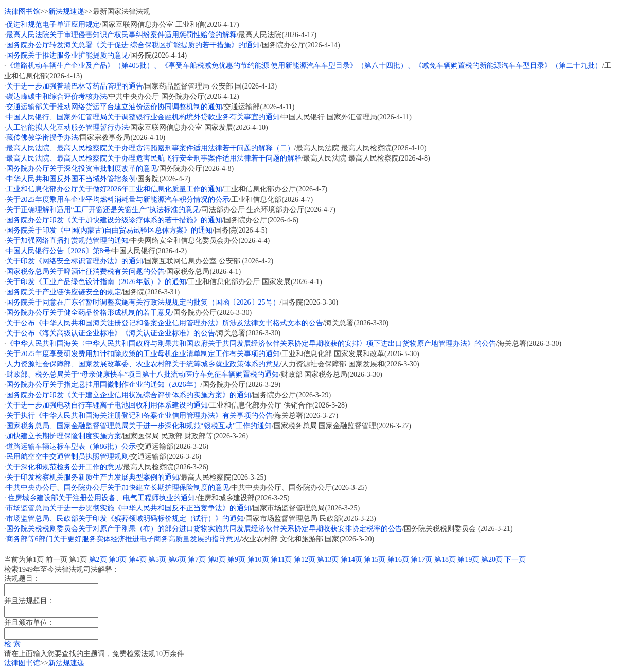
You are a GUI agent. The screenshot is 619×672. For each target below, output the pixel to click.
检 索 (12, 644)
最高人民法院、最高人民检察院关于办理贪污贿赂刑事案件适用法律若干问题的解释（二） (150, 148)
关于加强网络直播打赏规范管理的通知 (67, 241)
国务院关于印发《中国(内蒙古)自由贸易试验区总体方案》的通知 (109, 230)
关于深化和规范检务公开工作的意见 (64, 467)
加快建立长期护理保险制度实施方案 (64, 436)
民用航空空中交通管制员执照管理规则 (67, 457)
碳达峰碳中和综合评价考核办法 (57, 96)
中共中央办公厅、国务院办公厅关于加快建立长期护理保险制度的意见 (118, 488)
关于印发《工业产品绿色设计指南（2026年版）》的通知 (96, 282)
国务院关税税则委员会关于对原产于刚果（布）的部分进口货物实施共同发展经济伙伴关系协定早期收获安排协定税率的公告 (204, 529)
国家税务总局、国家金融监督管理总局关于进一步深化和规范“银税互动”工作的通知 (139, 426)
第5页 (157, 560)
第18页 (445, 560)
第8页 (217, 560)
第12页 (305, 560)
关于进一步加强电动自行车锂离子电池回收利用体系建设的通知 (107, 405)
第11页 (281, 560)
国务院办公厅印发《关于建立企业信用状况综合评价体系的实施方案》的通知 (129, 395)
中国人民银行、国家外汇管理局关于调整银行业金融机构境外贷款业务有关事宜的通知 (143, 117)
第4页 (138, 560)
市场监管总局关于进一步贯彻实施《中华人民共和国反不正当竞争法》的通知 (129, 508)
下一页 (515, 560)
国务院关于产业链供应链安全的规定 (64, 292)
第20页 (492, 560)
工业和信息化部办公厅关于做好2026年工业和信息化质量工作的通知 (114, 189)
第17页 (421, 560)
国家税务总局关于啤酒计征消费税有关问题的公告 (85, 271)
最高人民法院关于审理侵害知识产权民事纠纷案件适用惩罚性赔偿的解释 (121, 35)
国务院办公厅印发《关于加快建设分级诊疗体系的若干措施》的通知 (114, 220)
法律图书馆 (22, 12)
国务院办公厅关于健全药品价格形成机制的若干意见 (89, 313)
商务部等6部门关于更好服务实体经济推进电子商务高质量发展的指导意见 (123, 539)
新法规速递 (66, 12)
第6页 (177, 560)
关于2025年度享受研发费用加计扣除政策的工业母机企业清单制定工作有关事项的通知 (143, 354)
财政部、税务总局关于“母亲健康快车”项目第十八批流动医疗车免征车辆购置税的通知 (143, 374)
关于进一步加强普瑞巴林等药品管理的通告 (75, 86)
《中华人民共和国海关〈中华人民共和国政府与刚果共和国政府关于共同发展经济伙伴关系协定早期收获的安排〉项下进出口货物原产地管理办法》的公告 (251, 343)
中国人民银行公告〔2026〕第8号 (58, 251)
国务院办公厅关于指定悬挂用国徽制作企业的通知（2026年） (103, 385)
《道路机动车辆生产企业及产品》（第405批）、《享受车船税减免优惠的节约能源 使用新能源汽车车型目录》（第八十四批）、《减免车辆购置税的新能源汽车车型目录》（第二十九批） (304, 66)
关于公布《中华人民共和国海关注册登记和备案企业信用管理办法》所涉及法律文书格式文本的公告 (165, 323)
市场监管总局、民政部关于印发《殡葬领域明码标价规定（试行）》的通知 (125, 518)
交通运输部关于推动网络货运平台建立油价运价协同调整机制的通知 (114, 107)
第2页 (98, 560)
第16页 (398, 560)
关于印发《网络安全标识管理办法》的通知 (75, 261)
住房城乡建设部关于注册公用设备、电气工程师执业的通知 (101, 498)
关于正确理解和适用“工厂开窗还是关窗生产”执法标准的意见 (103, 210)
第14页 (351, 560)
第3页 (118, 560)
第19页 (468, 560)
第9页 (236, 560)
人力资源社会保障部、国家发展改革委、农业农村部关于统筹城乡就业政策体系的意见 (143, 364)
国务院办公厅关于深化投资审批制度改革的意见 (82, 169)
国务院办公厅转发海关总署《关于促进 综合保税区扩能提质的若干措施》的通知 (133, 45)
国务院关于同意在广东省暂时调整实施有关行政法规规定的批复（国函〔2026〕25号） (143, 302)
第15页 (375, 560)
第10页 (258, 560)
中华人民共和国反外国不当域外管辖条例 (71, 179)
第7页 (197, 560)
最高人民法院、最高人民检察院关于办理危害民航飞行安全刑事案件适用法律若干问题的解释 (154, 158)
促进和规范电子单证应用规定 (53, 24)
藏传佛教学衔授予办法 (42, 138)
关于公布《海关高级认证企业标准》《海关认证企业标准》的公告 (111, 333)
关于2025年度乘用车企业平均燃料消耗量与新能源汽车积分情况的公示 (118, 199)
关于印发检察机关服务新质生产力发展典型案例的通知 (93, 477)
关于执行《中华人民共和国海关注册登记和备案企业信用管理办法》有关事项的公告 (139, 415)
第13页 (328, 560)
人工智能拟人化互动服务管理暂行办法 (67, 127)
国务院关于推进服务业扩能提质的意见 (67, 55)
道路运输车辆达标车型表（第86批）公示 (71, 446)
